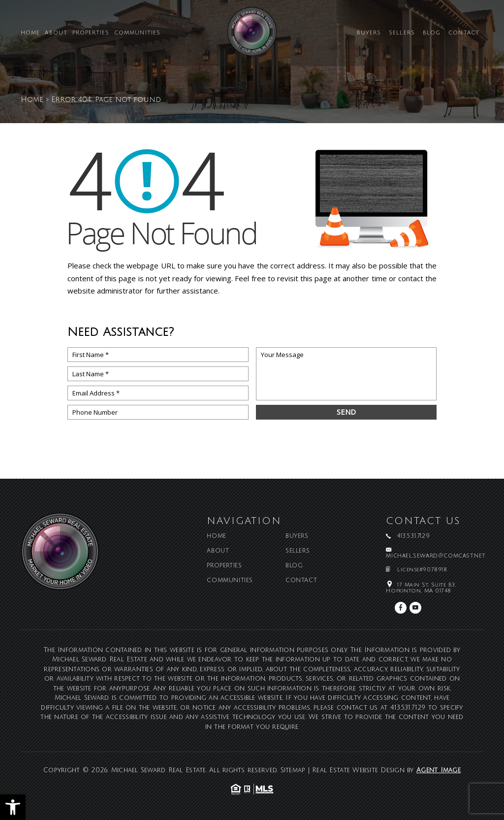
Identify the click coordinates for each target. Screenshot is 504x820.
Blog (432, 33)
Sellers (402, 33)
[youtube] (415, 608)
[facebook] (401, 608)
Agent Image (439, 770)
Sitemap (293, 770)
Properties (91, 33)
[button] (13, 807)
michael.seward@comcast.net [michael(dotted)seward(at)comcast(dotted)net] (436, 556)
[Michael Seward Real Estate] (252, 35)
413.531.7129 (408, 708)
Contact (464, 33)
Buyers (369, 33)
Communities (137, 33)
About (56, 33)
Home (30, 33)
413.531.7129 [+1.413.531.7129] (413, 536)
